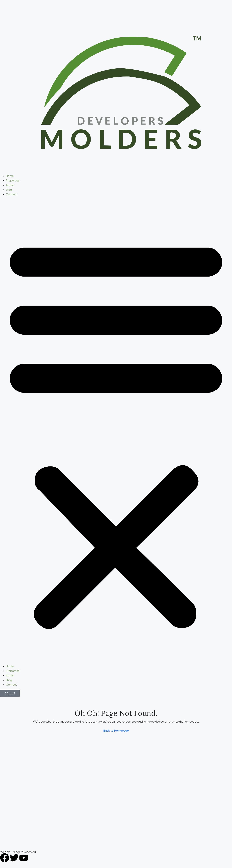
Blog (9, 189)
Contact (11, 194)
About (10, 185)
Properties (13, 180)
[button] (116, 432)
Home (10, 176)
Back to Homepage (116, 730)
